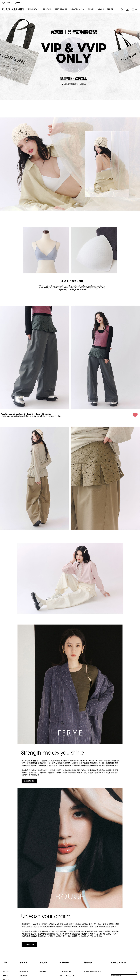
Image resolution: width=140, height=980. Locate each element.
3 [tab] (137, 88)
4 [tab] (137, 90)
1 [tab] (137, 84)
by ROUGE (6, 3)
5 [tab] (137, 92)
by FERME (18, 3)
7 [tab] (137, 97)
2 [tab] (137, 86)
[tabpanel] (70, 56)
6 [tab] (137, 94)
